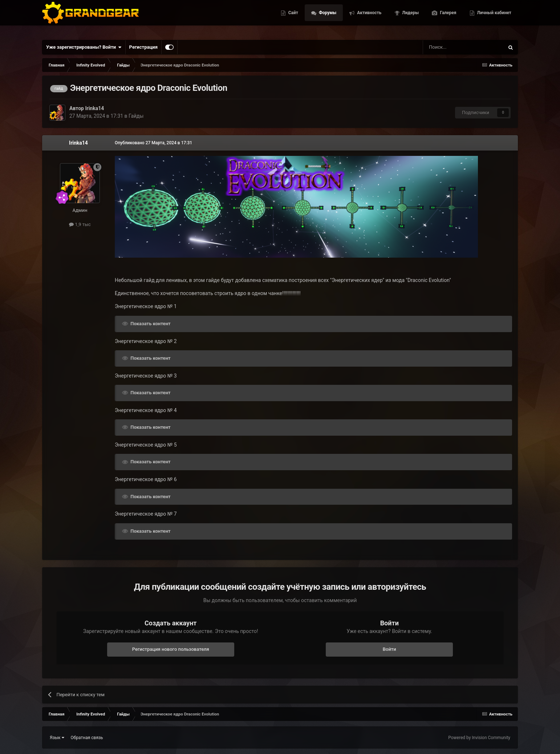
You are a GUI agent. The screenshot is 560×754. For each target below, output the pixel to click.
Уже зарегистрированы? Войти (84, 47)
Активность (369, 18)
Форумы (327, 18)
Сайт (293, 18)
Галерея (447, 18)
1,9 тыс (80, 224)
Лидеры (410, 18)
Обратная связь (87, 738)
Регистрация (143, 47)
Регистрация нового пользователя (171, 649)
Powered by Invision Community (479, 738)
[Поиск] (447, 47)
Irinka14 (94, 108)
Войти (389, 649)
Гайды (136, 116)
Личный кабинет (494, 18)
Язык (57, 738)
